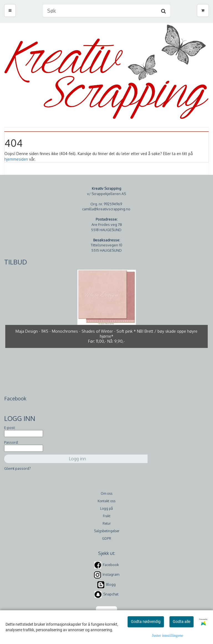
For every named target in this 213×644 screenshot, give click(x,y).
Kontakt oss (106, 501)
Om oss (106, 493)
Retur (107, 523)
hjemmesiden (16, 159)
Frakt (107, 516)
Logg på (106, 508)
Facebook (111, 565)
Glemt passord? (17, 468)
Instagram (111, 575)
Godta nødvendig (146, 622)
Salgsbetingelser (107, 531)
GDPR (107, 538)
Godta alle (182, 622)
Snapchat (111, 594)
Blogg (111, 584)
